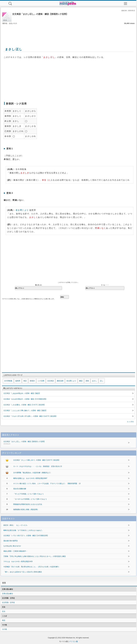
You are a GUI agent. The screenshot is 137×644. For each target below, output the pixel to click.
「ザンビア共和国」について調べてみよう (28, 494)
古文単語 (51, 381)
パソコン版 (73, 641)
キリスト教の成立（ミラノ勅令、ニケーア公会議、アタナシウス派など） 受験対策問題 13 (47, 484)
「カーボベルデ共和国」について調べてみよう (30, 499)
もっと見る (130, 422)
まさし (94, 381)
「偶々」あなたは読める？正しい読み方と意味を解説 (23, 572)
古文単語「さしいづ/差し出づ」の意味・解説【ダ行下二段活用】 (37, 460)
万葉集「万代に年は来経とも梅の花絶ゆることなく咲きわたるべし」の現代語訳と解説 (35, 556)
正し (102, 381)
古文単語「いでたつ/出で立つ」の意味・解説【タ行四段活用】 (26, 536)
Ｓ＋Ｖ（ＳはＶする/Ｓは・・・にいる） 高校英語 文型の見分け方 (38, 466)
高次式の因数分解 (20, 489)
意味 (87, 381)
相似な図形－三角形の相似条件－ (15, 551)
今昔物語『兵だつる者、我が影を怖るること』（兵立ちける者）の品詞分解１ (31, 567)
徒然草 (18, 381)
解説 (81, 381)
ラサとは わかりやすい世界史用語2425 (18, 562)
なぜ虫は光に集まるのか (12, 546)
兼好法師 (60, 381)
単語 (25, 381)
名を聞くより (22, 210)
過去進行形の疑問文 (11, 541)
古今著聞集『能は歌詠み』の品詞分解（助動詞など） (32, 473)
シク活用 (41, 381)
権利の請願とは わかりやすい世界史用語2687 (30, 478)
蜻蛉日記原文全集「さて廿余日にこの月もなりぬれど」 (23, 530)
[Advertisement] (68, 33)
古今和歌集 (8, 381)
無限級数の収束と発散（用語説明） (26, 509)
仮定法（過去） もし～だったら (15, 525)
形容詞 (32, 381)
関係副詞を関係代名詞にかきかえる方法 (28, 504)
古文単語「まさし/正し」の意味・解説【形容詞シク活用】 (61, 443)
